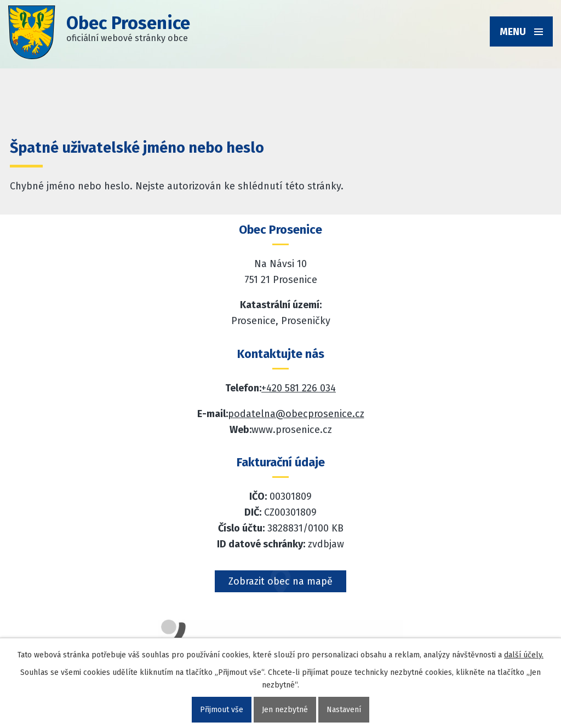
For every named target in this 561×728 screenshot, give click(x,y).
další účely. (524, 655)
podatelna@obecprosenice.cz (296, 414)
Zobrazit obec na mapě (280, 581)
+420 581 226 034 (299, 388)
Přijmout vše (222, 710)
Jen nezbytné (285, 710)
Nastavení (344, 710)
